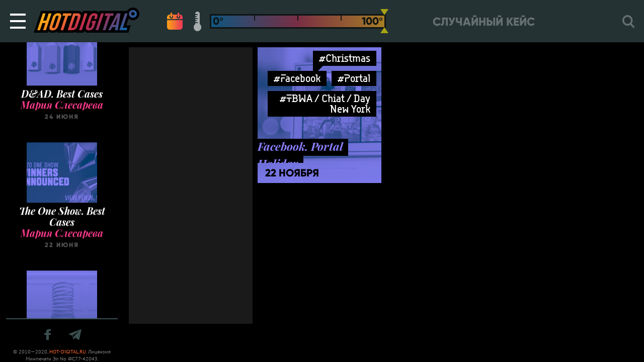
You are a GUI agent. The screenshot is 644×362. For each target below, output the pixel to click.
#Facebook (297, 78)
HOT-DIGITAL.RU (68, 352)
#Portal (354, 78)
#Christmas (345, 58)
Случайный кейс (484, 22)
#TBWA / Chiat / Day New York (325, 104)
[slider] (384, 21)
